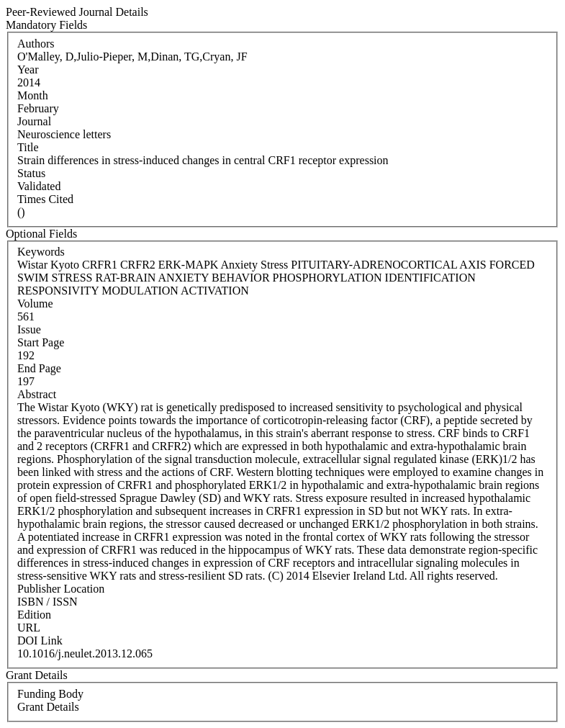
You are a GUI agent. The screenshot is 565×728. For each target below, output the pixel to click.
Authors (36, 44)
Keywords (41, 252)
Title (28, 147)
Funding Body (50, 694)
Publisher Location (61, 589)
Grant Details (48, 707)
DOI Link (40, 641)
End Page (39, 368)
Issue (29, 329)
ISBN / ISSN (48, 602)
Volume (35, 304)
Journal (34, 121)
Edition (34, 615)
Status (31, 173)
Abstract (37, 394)
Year (28, 69)
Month (33, 95)
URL (29, 628)
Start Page (41, 342)
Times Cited (45, 199)
